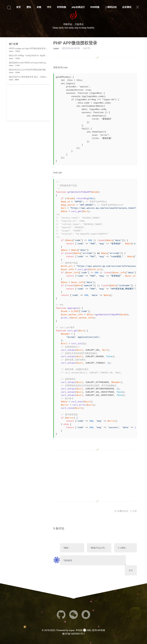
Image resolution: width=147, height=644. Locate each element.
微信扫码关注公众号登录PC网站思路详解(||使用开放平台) (34, 70)
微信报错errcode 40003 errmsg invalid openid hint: (31, 63)
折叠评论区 (121, 511)
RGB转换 (95, 7)
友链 (39, 7)
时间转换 (62, 7)
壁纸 (29, 7)
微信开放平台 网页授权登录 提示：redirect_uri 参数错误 (34, 77)
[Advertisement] (28, 103)
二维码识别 (111, 7)
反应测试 (127, 7)
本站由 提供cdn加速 (90, 630)
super (72, 630)
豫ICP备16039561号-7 (73, 634)
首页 (19, 7)
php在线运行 (78, 7)
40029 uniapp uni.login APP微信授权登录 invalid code (33, 48)
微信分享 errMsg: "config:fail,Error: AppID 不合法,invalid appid (36, 55)
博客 (49, 7)
